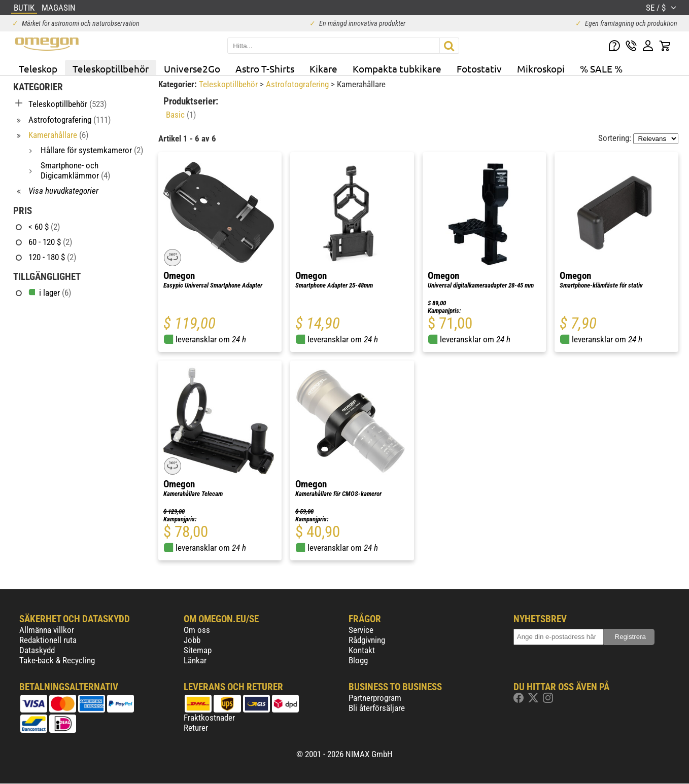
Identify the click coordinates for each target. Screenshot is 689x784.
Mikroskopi (541, 68)
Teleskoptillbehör (111, 68)
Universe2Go (192, 68)
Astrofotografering (298, 84)
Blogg (358, 660)
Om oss (197, 630)
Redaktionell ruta (48, 640)
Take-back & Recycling (57, 660)
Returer (196, 728)
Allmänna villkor (47, 630)
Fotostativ (479, 68)
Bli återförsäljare (377, 708)
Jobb (192, 640)
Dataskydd (37, 650)
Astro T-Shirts (265, 68)
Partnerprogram (375, 698)
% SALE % (601, 68)
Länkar (195, 660)
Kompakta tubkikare (397, 68)
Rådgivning (367, 640)
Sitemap (198, 650)
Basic (181, 115)
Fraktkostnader (209, 718)
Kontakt (362, 650)
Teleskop (38, 68)
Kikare (323, 68)
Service (361, 630)
